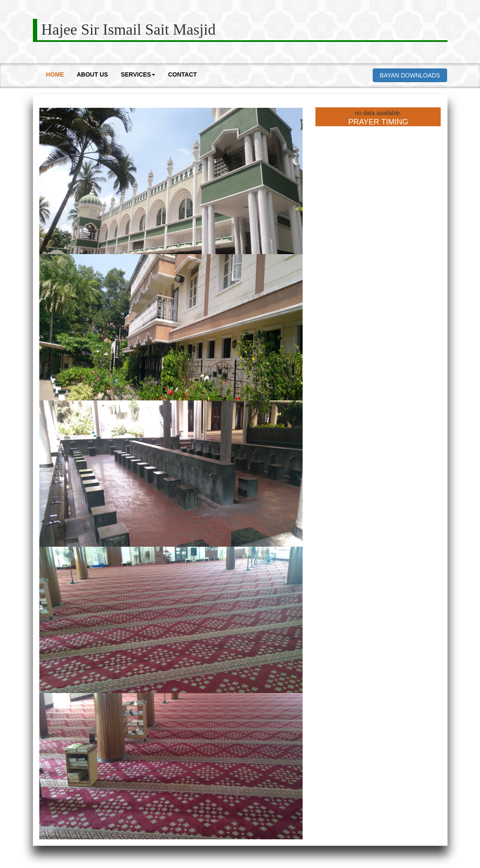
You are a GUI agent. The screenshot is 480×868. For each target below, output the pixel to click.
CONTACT (182, 74)
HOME (55, 74)
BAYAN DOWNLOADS (410, 75)
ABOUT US (93, 74)
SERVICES (138, 74)
